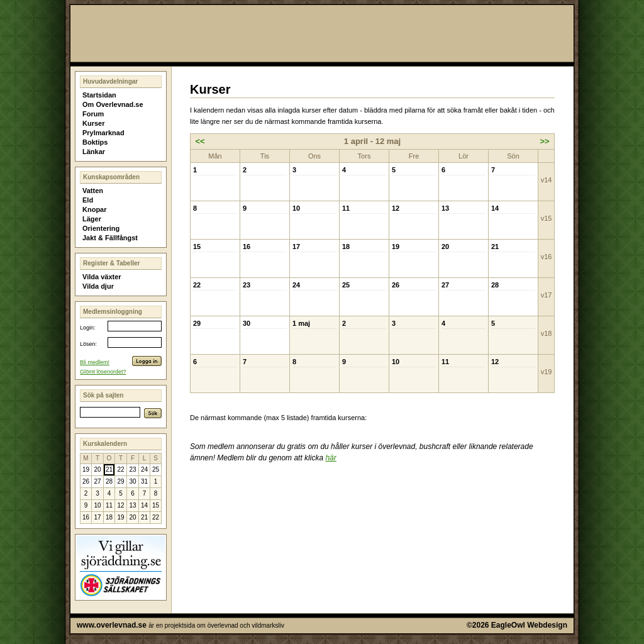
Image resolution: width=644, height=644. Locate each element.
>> (544, 141)
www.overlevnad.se (112, 625)
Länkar (94, 152)
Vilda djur (98, 286)
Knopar (95, 209)
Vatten (93, 191)
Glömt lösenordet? (103, 372)
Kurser (93, 123)
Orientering (101, 228)
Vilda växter (102, 277)
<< (200, 141)
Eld (88, 200)
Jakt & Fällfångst (110, 238)
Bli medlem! (95, 362)
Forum (93, 114)
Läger (92, 219)
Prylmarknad (103, 133)
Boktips (95, 142)
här (330, 458)
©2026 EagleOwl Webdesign (517, 625)
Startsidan (99, 95)
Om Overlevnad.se (113, 104)
